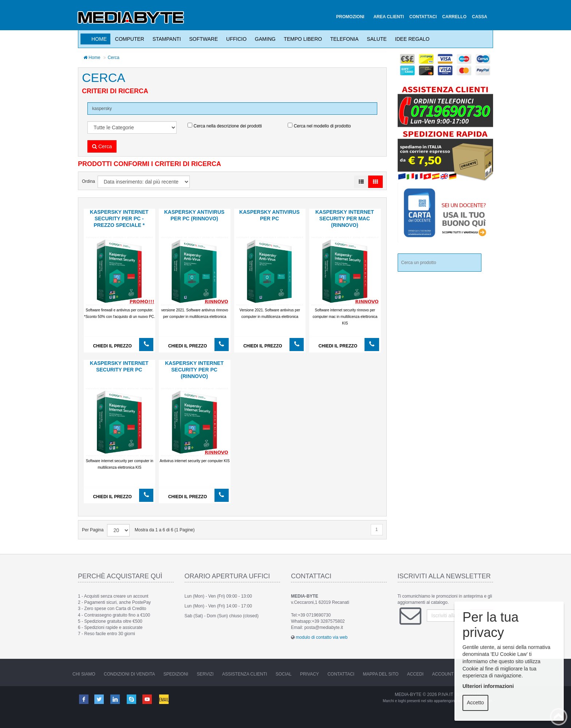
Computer (128, 39)
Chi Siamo (84, 674)
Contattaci (341, 674)
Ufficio (235, 39)
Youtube (148, 699)
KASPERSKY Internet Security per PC (119, 366)
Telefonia (343, 39)
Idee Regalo (411, 39)
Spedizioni (176, 674)
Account (443, 674)
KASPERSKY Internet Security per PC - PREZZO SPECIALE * (119, 219)
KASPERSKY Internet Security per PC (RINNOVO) (194, 370)
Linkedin (116, 699)
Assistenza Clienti (245, 674)
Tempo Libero (302, 39)
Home (99, 39)
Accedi (415, 674)
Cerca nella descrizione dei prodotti (225, 126)
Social (284, 674)
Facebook (83, 699)
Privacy (310, 674)
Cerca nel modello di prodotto (319, 126)
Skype (132, 699)
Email (164, 699)
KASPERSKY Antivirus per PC (269, 215)
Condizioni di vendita (129, 674)
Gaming (264, 39)
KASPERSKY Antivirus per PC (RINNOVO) (194, 215)
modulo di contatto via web (322, 637)
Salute (375, 39)
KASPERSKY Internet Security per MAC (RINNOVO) (345, 219)
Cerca (114, 58)
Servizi (205, 674)
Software (202, 39)
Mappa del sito (381, 674)
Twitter (99, 699)
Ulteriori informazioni (488, 686)
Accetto (475, 703)
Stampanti (165, 39)
